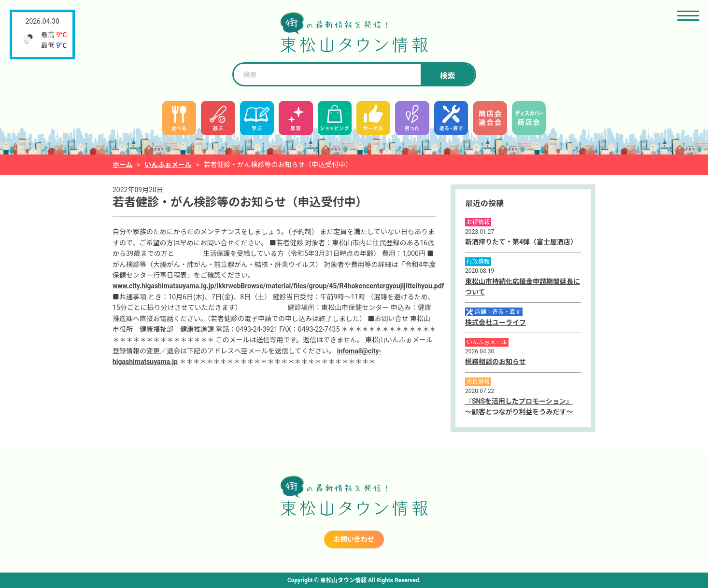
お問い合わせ (354, 539)
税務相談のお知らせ (496, 362)
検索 (447, 76)
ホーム (123, 165)
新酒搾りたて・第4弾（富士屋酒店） (521, 242)
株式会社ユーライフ (496, 322)
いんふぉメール (168, 165)
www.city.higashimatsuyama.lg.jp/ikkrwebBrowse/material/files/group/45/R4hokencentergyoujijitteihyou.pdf (278, 286)
